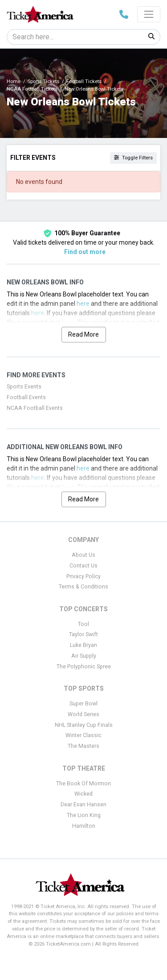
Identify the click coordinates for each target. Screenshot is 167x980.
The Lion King (84, 815)
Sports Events (24, 387)
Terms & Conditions (83, 587)
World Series (83, 714)
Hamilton (84, 826)
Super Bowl (83, 704)
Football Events (26, 397)
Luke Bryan (83, 645)
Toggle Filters (133, 158)
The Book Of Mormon (83, 784)
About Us (83, 555)
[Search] (75, 37)
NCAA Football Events (35, 408)
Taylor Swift (83, 634)
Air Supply (84, 656)
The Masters (83, 746)
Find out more (85, 252)
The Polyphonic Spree (84, 667)
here (83, 304)
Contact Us (83, 566)
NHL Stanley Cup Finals (84, 725)
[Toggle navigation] (149, 14)
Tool (83, 624)
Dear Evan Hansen (83, 805)
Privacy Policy (83, 576)
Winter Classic (83, 735)
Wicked (83, 794)
